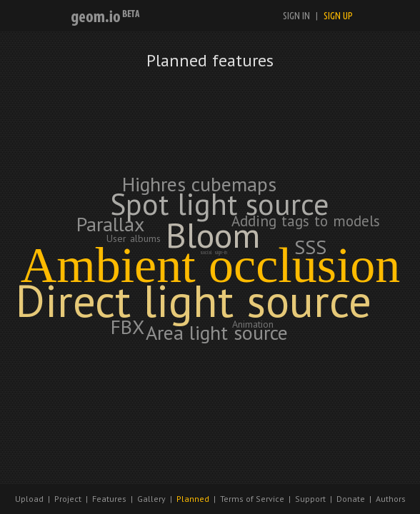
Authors (391, 499)
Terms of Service (252, 499)
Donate (351, 499)
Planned (193, 499)
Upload (29, 499)
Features (109, 499)
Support (310, 499)
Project (68, 499)
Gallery (151, 499)
